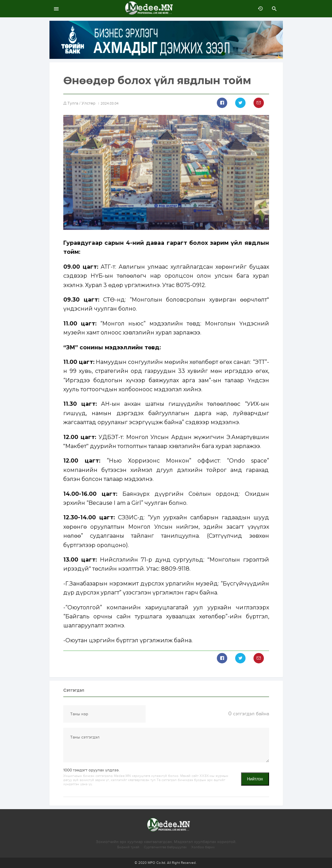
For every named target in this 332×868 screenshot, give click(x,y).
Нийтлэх (255, 779)
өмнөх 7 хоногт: (259, 9)
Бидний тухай (128, 847)
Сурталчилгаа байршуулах (165, 847)
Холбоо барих (203, 847)
